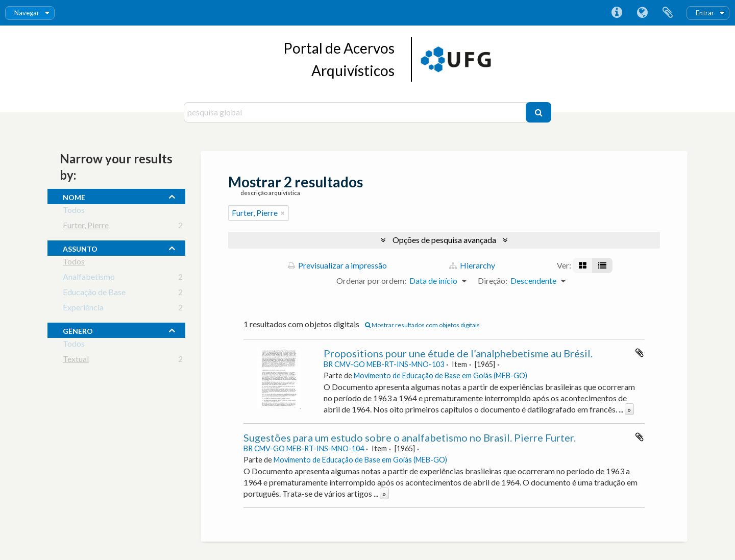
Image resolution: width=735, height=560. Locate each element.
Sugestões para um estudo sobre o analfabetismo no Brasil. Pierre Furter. (410, 437)
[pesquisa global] (356, 112)
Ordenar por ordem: (371, 281)
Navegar (27, 13)
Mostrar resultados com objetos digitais (422, 325)
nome (74, 196)
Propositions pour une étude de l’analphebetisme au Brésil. (458, 353)
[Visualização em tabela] (602, 265)
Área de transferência (668, 13)
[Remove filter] (283, 213)
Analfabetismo (89, 278)
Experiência (83, 309)
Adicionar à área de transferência (640, 353)
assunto (80, 248)
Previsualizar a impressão (337, 265)
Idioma (642, 13)
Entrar (705, 13)
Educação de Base (94, 294)
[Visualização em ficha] (583, 265)
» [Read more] (629, 409)
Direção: (493, 281)
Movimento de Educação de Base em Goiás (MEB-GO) (440, 375)
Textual (76, 361)
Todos (74, 212)
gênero (78, 330)
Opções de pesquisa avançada (444, 240)
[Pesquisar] (538, 112)
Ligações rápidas (617, 13)
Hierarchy (472, 265)
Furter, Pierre (86, 227)
